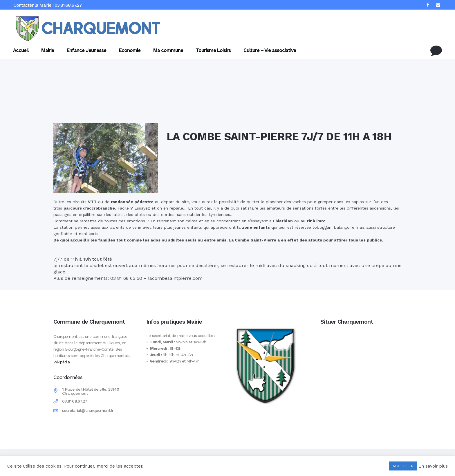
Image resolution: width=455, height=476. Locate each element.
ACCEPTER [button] (403, 466)
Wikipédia (62, 362)
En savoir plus (433, 466)
